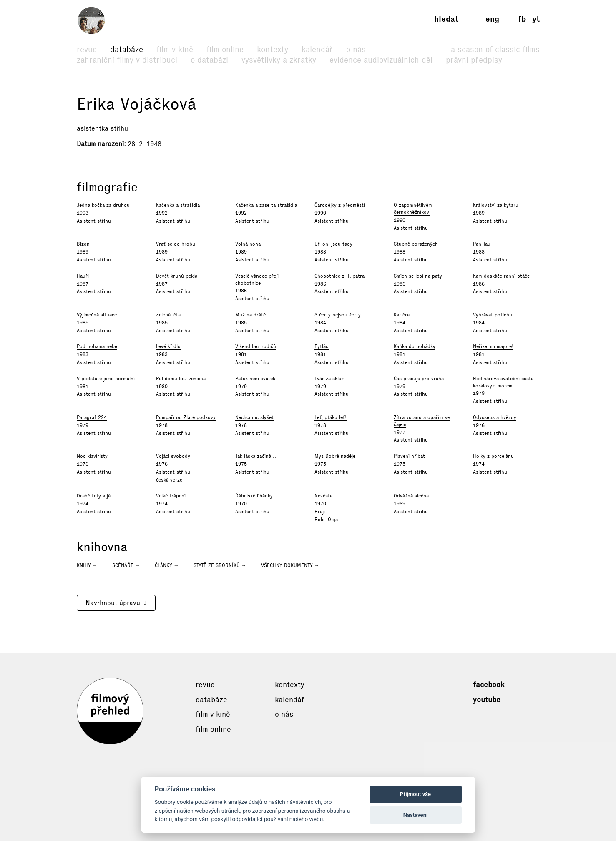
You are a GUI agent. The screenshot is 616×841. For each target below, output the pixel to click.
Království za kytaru (496, 205)
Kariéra (402, 315)
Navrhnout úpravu (113, 603)
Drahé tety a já (94, 496)
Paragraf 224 (92, 417)
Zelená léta (168, 315)
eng (492, 19)
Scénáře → (126, 565)
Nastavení (416, 815)
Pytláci (322, 346)
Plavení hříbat (409, 456)
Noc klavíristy (92, 456)
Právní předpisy (474, 60)
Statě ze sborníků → (220, 565)
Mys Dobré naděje (335, 456)
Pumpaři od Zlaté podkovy (186, 417)
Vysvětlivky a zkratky (279, 60)
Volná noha (248, 244)
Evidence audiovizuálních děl (381, 60)
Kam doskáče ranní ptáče (501, 276)
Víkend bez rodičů (256, 346)
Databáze (127, 49)
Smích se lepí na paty (418, 276)
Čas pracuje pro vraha (419, 379)
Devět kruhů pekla (177, 276)
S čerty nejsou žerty (338, 315)
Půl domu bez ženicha (181, 379)
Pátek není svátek (255, 379)
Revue (87, 49)
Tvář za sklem (330, 379)
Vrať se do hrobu (176, 244)
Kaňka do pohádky (415, 346)
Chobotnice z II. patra (339, 276)
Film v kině (175, 49)
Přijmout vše (415, 794)
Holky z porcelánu (493, 456)
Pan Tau (482, 244)
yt (536, 19)
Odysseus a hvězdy (495, 417)
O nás (356, 49)
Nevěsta (323, 496)
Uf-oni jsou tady (333, 244)
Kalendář (317, 49)
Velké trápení (171, 496)
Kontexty (273, 49)
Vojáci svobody (173, 456)
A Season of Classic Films (495, 49)
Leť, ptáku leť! (331, 417)
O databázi (209, 60)
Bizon (83, 244)
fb (522, 19)
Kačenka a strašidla (178, 205)
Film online (225, 49)
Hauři (83, 276)
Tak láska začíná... (256, 456)
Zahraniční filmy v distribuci (127, 60)
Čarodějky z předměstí (340, 205)
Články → (167, 565)
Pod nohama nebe (97, 346)
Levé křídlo (168, 346)
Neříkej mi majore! (493, 346)
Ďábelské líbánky (254, 496)
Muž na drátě (250, 315)
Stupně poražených (416, 244)
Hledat (446, 19)
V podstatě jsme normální (106, 379)
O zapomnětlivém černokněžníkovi (413, 209)
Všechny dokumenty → (290, 565)
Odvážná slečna (411, 496)
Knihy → (87, 565)
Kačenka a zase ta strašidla (266, 205)
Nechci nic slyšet (254, 417)
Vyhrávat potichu (493, 315)
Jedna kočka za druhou (103, 205)
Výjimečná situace (97, 315)
